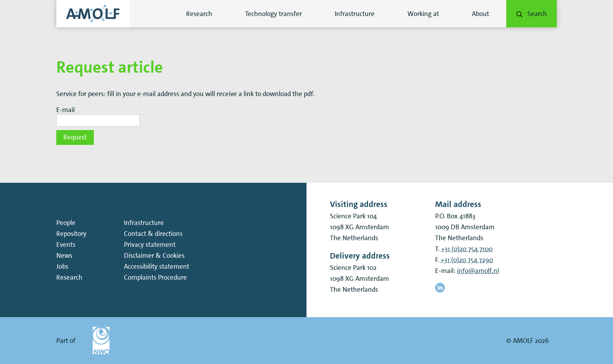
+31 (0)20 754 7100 (467, 249)
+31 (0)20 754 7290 (467, 260)
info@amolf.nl (478, 271)
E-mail (65, 110)
